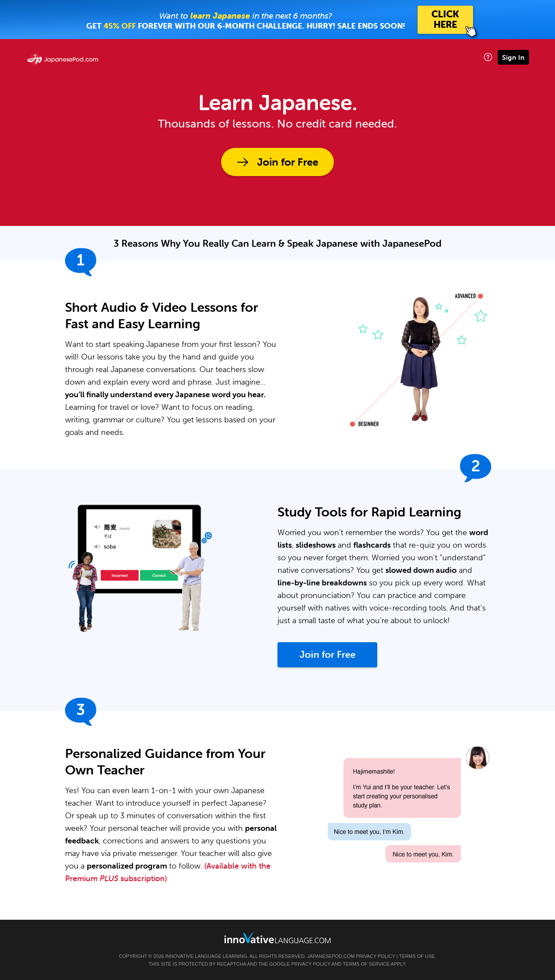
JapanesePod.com (331, 956)
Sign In (513, 57)
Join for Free (288, 162)
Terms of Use (417, 956)
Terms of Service (366, 964)
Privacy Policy (375, 956)
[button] (488, 57)
